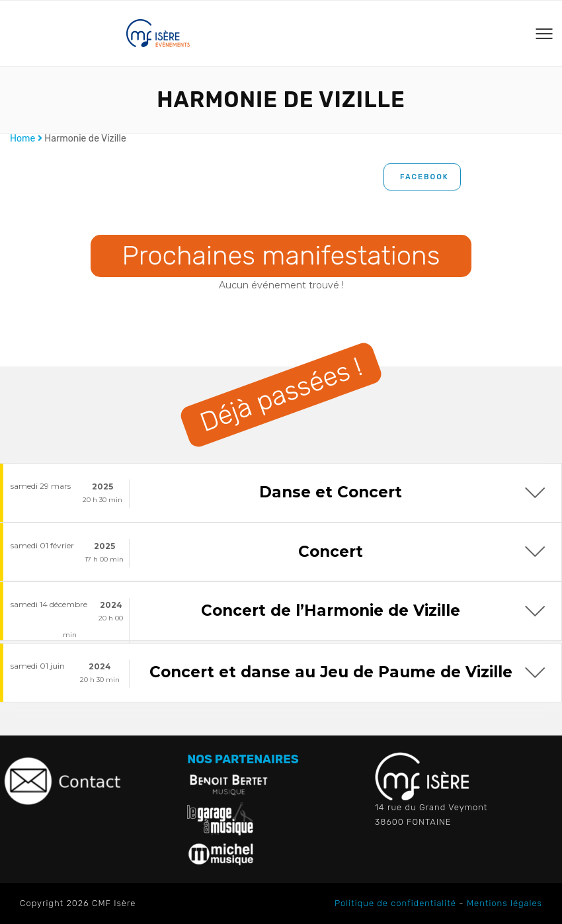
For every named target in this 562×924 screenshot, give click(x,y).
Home (22, 139)
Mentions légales (504, 903)
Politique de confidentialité (395, 903)
